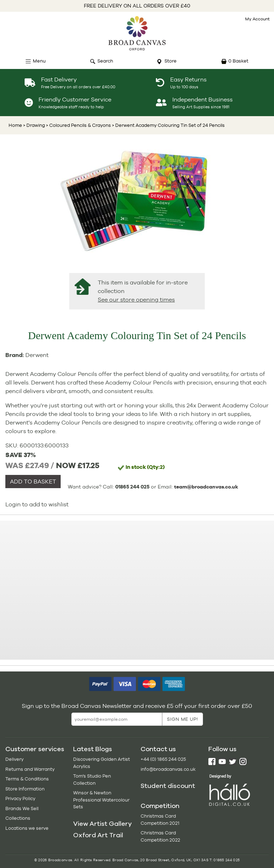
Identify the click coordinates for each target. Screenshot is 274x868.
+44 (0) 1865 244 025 (163, 759)
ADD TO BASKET (33, 482)
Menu (39, 61)
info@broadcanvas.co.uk (168, 769)
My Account (257, 19)
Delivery (14, 759)
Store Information (25, 789)
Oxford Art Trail (98, 835)
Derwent (37, 355)
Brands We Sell (22, 809)
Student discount (168, 786)
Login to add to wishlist (37, 504)
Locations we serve (27, 828)
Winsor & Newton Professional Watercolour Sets (101, 800)
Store (171, 61)
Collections (18, 818)
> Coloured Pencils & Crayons (78, 125)
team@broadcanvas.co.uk (206, 487)
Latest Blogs (93, 749)
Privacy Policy (20, 798)
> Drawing (34, 125)
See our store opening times (136, 300)
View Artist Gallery (102, 824)
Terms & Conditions (27, 779)
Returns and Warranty (30, 769)
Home (15, 125)
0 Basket (238, 61)
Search (105, 61)
